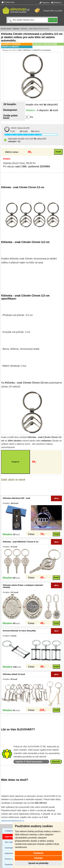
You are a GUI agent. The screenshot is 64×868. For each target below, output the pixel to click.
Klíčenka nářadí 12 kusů (14, 674)
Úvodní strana (8, 2)
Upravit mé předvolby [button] (38, 863)
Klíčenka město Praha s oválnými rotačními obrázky (23, 586)
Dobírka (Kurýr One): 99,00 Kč (19, 163)
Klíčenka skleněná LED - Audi (16, 498)
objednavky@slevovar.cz (13, 821)
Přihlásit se (56, 3)
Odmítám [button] (38, 858)
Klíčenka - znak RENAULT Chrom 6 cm (21, 542)
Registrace (45, 3)
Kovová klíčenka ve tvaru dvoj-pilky (19, 631)
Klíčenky (16, 29)
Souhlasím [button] (38, 853)
